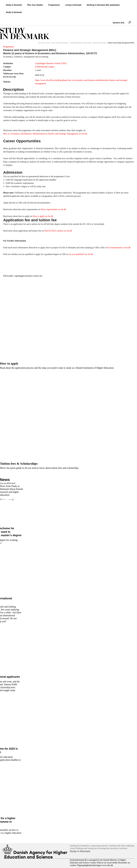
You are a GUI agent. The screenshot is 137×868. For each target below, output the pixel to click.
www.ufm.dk (107, 865)
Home (48, 43)
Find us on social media (107, 863)
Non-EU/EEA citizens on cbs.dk (58, 231)
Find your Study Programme (60, 43)
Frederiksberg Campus (100, 43)
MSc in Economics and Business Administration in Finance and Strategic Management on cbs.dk (45, 134)
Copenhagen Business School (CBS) (80, 43)
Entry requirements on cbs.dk (53, 209)
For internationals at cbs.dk (119, 248)
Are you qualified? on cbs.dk (81, 254)
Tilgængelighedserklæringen (89, 865)
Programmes (9, 47)
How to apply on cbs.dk (43, 216)
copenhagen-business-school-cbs (28, 276)
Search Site (112, 20)
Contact (93, 863)
